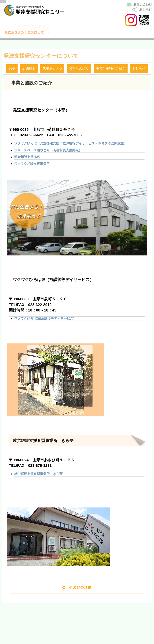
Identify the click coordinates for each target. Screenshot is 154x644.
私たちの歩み (79, 68)
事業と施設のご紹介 (111, 68)
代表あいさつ (52, 68)
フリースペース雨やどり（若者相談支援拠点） (48, 150)
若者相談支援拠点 (27, 157)
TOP (12, 68)
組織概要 (29, 68)
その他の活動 (77, 587)
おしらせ (139, 68)
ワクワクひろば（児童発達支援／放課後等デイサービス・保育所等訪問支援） (71, 143)
